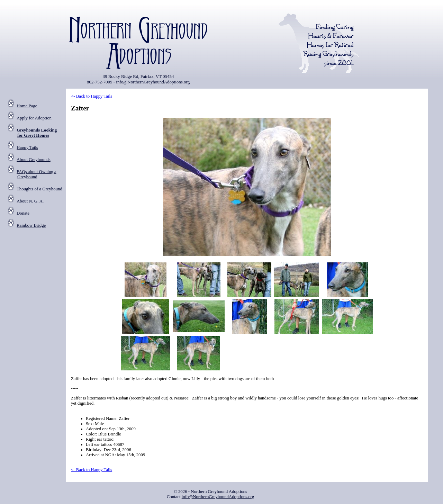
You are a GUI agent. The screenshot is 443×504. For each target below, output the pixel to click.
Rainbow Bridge (31, 225)
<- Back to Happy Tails (92, 96)
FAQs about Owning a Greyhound (37, 174)
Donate (23, 213)
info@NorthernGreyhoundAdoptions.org (153, 82)
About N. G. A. (30, 201)
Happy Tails (27, 147)
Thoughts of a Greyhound (39, 189)
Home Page (27, 106)
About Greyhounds (34, 160)
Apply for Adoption (34, 118)
